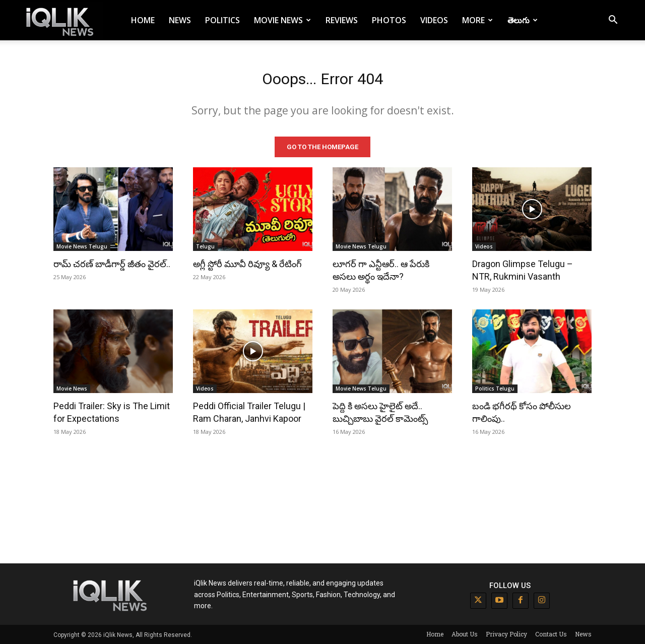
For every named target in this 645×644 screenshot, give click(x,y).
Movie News (282, 20)
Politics (222, 20)
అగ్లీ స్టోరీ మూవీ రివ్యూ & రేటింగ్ (247, 263)
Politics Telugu (495, 388)
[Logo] (61, 20)
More (477, 20)
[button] (613, 21)
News (180, 20)
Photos (389, 20)
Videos (434, 20)
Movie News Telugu (82, 246)
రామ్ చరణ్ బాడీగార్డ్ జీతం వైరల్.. (112, 263)
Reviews (342, 20)
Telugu (205, 246)
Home (143, 20)
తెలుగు (523, 20)
